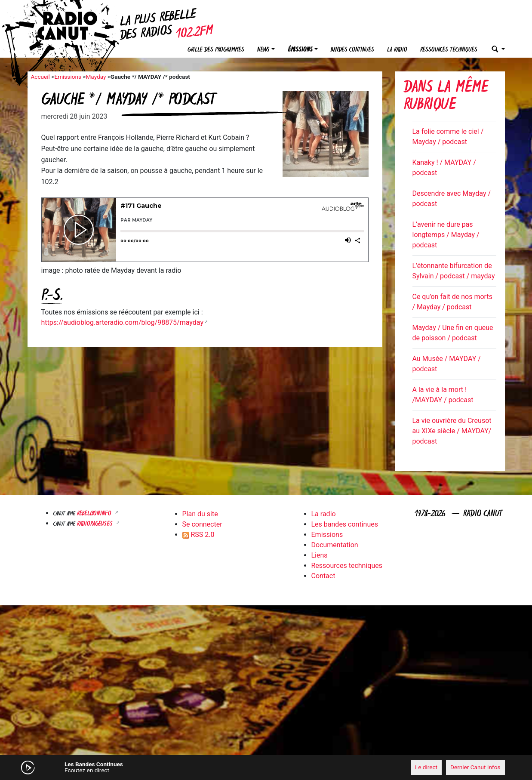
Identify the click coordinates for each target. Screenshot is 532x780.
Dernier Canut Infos (475, 767)
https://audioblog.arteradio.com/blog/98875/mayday (122, 322)
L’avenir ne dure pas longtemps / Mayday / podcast (446, 235)
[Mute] (161, 767)
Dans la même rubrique (446, 97)
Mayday (96, 77)
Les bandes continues (345, 524)
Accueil (40, 77)
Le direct (426, 767)
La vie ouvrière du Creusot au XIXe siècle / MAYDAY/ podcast (452, 431)
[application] (266, 768)
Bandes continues (352, 50)
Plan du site (200, 514)
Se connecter (202, 524)
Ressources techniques (449, 50)
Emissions (68, 77)
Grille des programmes (216, 50)
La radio (397, 50)
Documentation (335, 545)
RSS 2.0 (198, 535)
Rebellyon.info (95, 514)
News (263, 50)
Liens (320, 555)
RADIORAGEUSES (96, 524)
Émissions (300, 50)
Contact (323, 576)
